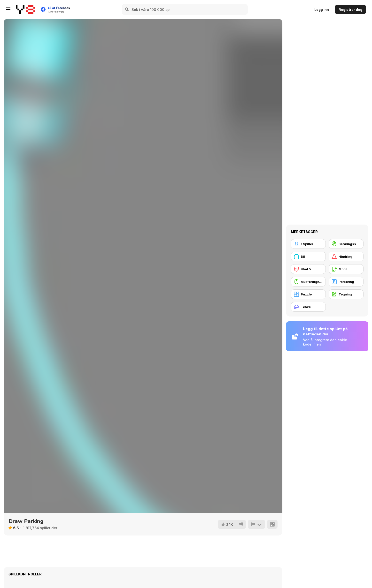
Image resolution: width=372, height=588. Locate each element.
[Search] (127, 9)
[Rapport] (256, 524)
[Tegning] (346, 294)
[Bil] (308, 256)
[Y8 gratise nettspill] (25, 9)
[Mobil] (346, 269)
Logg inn (322, 10)
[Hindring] (346, 256)
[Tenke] (308, 307)
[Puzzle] (308, 294)
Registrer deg (350, 10)
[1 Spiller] (308, 244)
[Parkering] (346, 282)
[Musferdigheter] (308, 282)
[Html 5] (308, 269)
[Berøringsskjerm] (346, 244)
